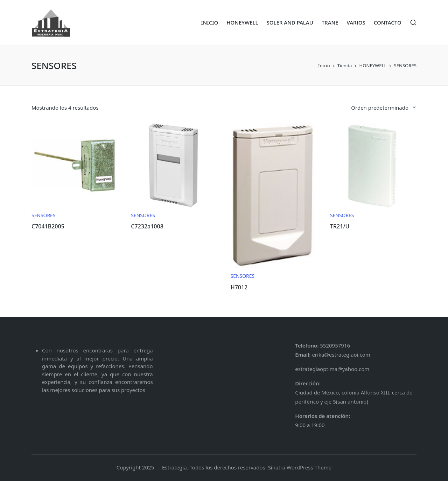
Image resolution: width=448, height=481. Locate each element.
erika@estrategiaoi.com (341, 355)
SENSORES (43, 215)
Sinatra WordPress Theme (300, 467)
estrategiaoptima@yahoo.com (332, 369)
